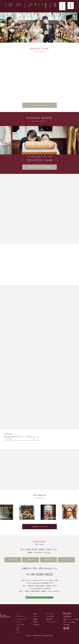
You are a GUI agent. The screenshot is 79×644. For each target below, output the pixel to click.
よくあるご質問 (50, 616)
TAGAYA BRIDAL (68, 616)
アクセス (50, 6)
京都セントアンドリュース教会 (71, 619)
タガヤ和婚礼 (67, 624)
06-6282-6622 (42, 574)
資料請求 (71, 6)
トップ (6, 5)
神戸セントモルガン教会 (69, 622)
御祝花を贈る (50, 619)
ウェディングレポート (19, 5)
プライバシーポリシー (52, 621)
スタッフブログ (50, 613)
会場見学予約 (48, 559)
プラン (42, 5)
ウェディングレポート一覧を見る (39, 167)
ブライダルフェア (11, 5)
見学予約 (36, 621)
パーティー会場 (31, 5)
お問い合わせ (55, 5)
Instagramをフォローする (39, 526)
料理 (36, 4)
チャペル (25, 6)
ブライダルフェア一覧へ (39, 105)
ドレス (39, 5)
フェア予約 (62, 6)
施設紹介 (46, 6)
